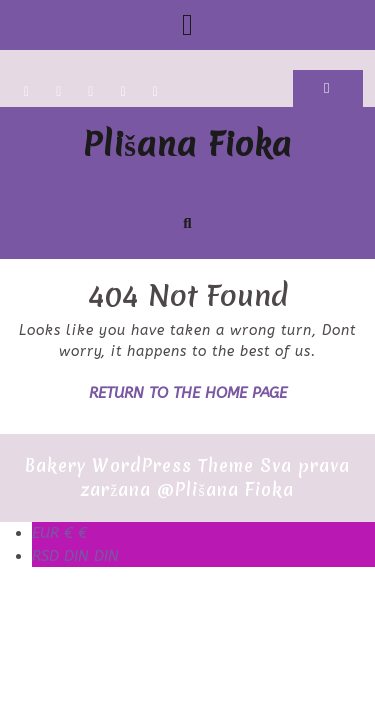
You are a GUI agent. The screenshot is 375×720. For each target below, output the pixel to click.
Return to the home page (188, 393)
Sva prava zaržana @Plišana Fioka (215, 477)
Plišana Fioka (187, 144)
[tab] (187, 25)
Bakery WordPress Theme (139, 465)
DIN (75, 556)
